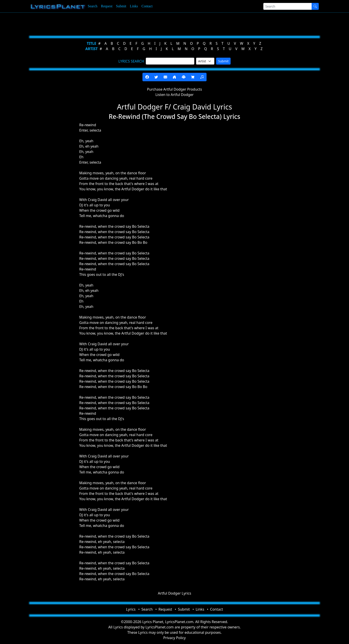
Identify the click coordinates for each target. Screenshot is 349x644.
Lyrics (131, 609)
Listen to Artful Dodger (174, 95)
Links (134, 6)
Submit (121, 6)
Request (107, 6)
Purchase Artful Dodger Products (175, 89)
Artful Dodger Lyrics (174, 593)
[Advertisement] (153, 23)
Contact (147, 6)
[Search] (288, 6)
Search (93, 6)
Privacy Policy (175, 638)
